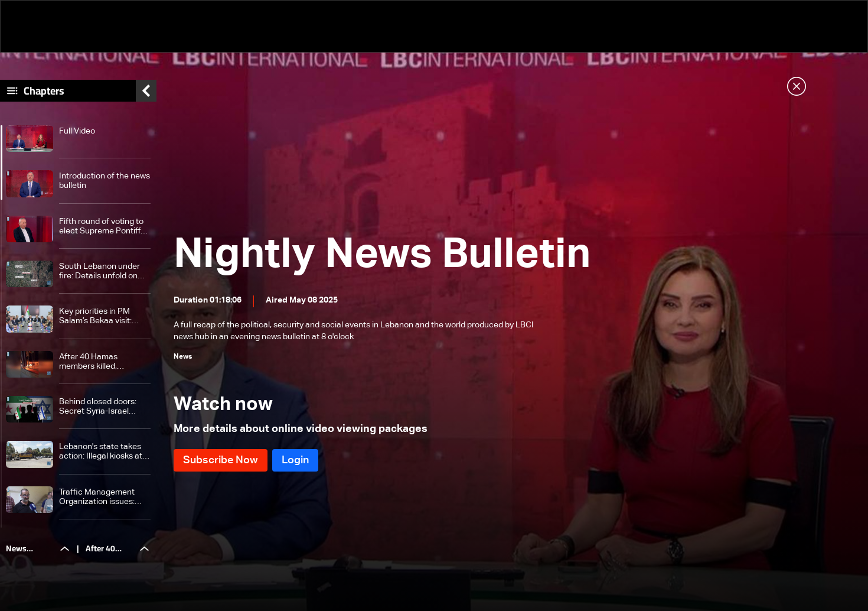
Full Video (77, 131)
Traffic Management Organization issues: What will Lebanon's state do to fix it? (97, 497)
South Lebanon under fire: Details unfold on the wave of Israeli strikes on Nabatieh (99, 272)
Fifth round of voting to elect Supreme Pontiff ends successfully (101, 227)
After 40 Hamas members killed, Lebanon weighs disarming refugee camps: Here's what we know (102, 362)
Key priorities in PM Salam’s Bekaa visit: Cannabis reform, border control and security (105, 316)
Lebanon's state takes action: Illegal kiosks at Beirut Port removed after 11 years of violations (101, 452)
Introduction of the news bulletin (105, 181)
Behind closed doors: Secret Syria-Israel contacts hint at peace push (101, 407)
